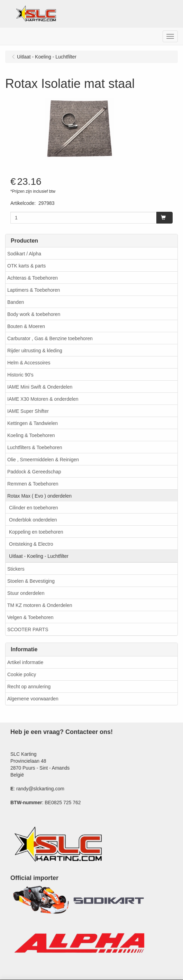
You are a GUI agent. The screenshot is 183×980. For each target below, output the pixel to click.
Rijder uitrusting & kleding (35, 351)
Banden (16, 302)
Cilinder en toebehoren (34, 508)
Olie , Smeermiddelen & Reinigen (43, 460)
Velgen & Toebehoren (30, 617)
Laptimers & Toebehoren (34, 290)
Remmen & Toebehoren (33, 484)
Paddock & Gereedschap (34, 472)
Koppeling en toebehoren (36, 532)
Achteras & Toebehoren (33, 278)
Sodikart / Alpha (24, 254)
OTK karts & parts (26, 266)
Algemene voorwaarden (33, 699)
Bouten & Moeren (26, 326)
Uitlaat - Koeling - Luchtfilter (39, 556)
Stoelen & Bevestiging (31, 581)
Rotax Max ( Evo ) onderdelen (39, 496)
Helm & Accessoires (29, 363)
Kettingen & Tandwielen (33, 423)
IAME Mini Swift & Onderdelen (40, 387)
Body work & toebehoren (34, 314)
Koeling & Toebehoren (31, 435)
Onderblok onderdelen (33, 520)
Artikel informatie (25, 662)
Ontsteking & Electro (31, 544)
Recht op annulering (29, 687)
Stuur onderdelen (26, 593)
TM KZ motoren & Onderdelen (40, 605)
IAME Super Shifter (28, 411)
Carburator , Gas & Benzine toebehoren (50, 338)
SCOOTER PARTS (28, 629)
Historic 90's (20, 375)
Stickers (16, 569)
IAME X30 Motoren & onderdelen (43, 399)
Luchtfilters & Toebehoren (35, 447)
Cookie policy (22, 674)
